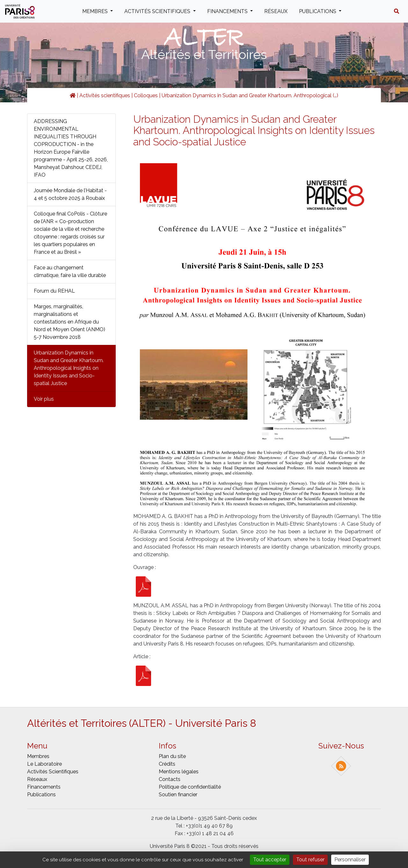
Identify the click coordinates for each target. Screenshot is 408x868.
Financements (228, 11)
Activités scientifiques (158, 11)
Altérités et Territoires (204, 54)
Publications (318, 11)
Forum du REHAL (54, 291)
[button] (397, 11)
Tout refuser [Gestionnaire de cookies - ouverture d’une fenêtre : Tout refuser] (310, 860)
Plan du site (172, 756)
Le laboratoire (44, 764)
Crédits (167, 764)
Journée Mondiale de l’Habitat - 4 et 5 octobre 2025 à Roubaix (70, 194)
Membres (96, 11)
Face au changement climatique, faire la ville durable (70, 271)
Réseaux (276, 11)
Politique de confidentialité (190, 787)
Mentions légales (179, 772)
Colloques (146, 95)
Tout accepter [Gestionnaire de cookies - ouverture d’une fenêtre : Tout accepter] (270, 860)
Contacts (170, 779)
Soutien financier (178, 795)
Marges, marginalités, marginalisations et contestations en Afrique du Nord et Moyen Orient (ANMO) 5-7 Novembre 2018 (69, 322)
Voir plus (44, 399)
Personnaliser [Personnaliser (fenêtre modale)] (350, 860)
